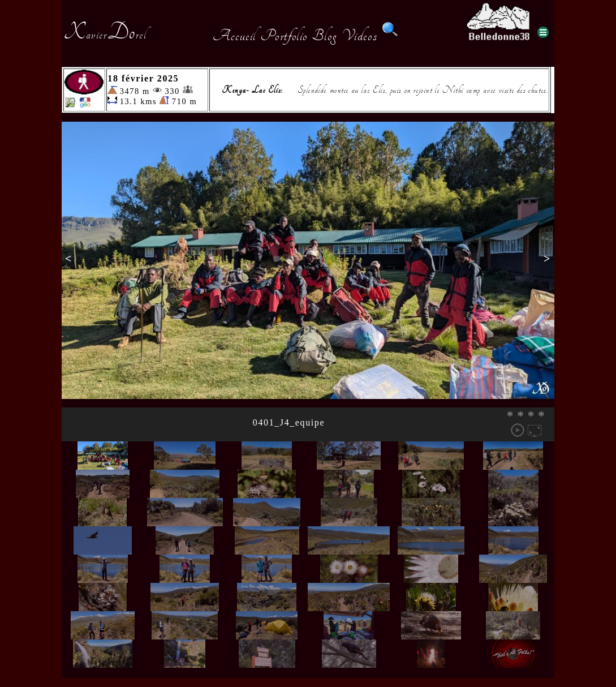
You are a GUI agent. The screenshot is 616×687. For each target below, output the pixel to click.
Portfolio (284, 36)
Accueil (234, 36)
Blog (325, 36)
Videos (360, 36)
